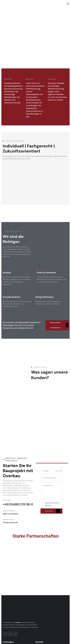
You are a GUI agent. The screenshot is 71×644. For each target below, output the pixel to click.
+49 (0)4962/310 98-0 (18, 504)
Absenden (53, 511)
